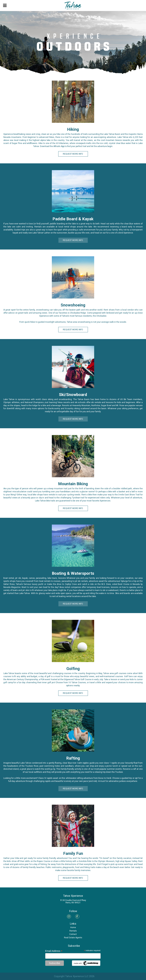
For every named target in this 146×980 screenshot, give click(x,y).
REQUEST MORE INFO (73, 154)
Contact (73, 934)
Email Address (54, 951)
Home (73, 927)
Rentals (73, 931)
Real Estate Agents (73, 938)
